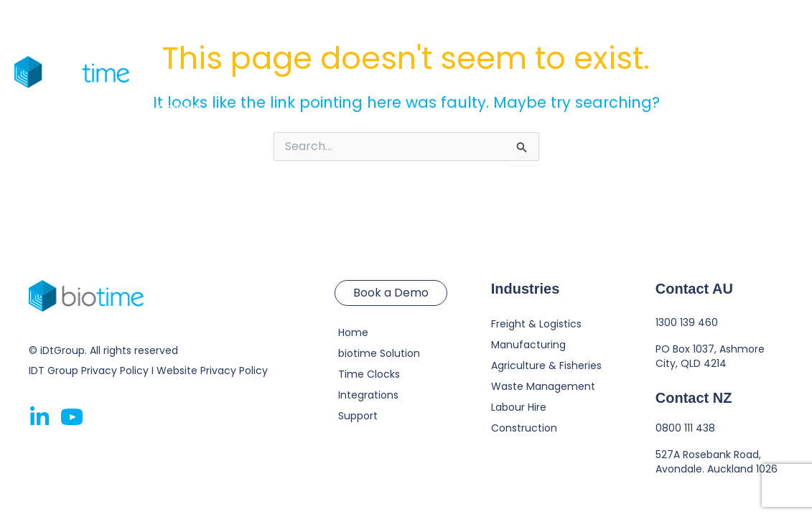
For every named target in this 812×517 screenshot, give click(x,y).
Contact (179, 108)
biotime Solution (199, 36)
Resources (475, 36)
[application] (414, 36)
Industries (389, 36)
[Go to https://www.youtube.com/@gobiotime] (72, 418)
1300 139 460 (687, 322)
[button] (733, 72)
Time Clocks (299, 36)
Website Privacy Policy (212, 371)
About (551, 36)
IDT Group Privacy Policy (89, 371)
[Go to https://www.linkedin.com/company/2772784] (39, 418)
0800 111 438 (685, 428)
